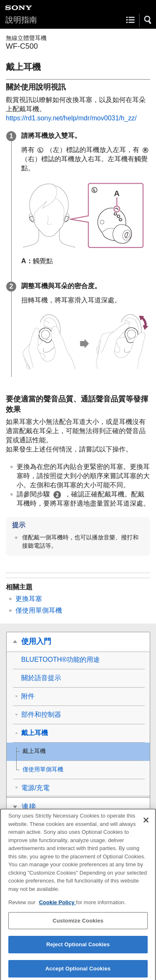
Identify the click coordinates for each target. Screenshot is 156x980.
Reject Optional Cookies (78, 948)
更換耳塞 (29, 599)
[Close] (146, 823)
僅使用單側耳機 (39, 610)
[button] (148, 20)
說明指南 (21, 20)
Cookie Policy (58, 905)
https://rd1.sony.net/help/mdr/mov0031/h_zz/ (71, 118)
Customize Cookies (78, 924)
